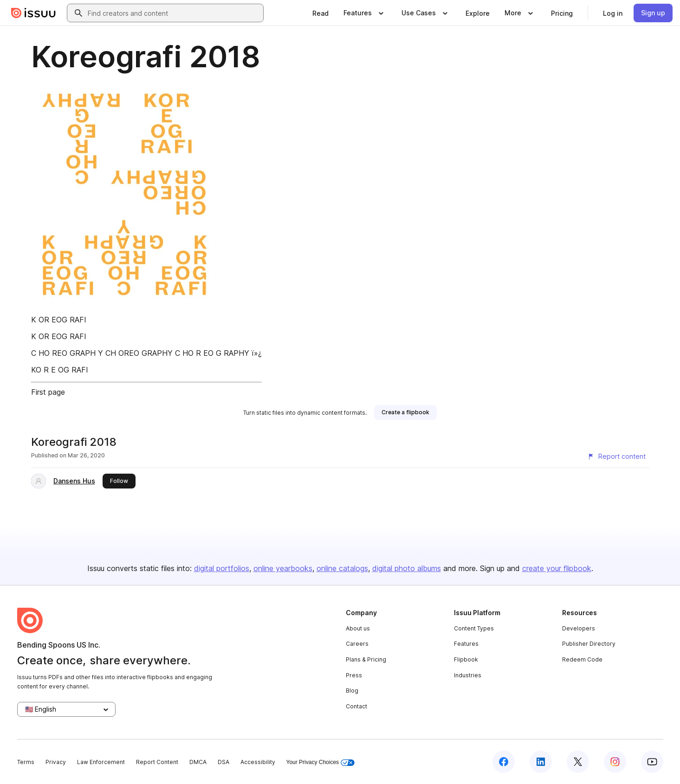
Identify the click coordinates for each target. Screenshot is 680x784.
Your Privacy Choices (321, 762)
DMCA (198, 762)
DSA (223, 762)
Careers (357, 644)
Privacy (56, 762)
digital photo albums (407, 568)
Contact (356, 706)
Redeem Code (582, 659)
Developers (579, 628)
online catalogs (342, 568)
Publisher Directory (589, 644)
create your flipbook (557, 568)
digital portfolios (222, 568)
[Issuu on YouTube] (652, 762)
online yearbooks (283, 568)
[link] (321, 13)
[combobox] (174, 13)
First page (48, 392)
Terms (26, 762)
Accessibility (258, 762)
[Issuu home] (33, 13)
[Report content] (616, 456)
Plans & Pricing (366, 659)
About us (358, 628)
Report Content (157, 762)
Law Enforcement (101, 762)
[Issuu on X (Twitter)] (578, 762)
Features (466, 644)
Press (354, 675)
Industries (468, 675)
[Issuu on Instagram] (615, 762)
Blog (352, 691)
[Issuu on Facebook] (504, 762)
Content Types (474, 628)
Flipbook (466, 659)
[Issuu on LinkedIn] (541, 762)
